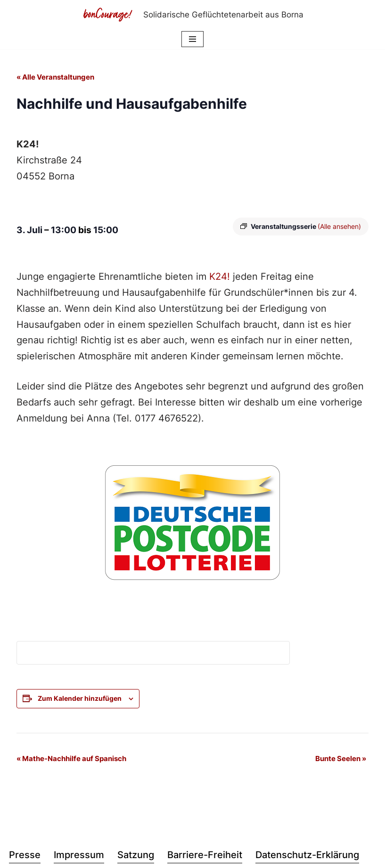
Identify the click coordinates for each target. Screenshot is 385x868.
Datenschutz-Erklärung (307, 856)
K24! (220, 277)
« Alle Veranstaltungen (55, 77)
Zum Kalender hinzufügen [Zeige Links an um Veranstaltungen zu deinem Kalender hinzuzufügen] (80, 699)
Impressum (79, 856)
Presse (25, 856)
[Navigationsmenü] (192, 39)
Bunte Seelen (341, 759)
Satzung (136, 856)
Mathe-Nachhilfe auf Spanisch (71, 759)
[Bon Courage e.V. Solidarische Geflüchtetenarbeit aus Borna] (193, 15)
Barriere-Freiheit (205, 856)
